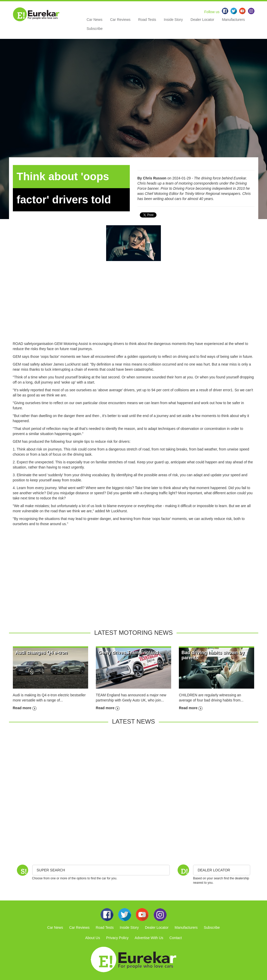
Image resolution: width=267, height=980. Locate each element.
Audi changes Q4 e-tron (42, 653)
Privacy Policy (117, 938)
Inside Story (173, 20)
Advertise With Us (149, 938)
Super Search (51, 870)
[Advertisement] (134, 305)
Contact (176, 938)
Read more (25, 708)
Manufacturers (233, 20)
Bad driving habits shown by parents (213, 655)
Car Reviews (120, 20)
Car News (94, 20)
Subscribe (95, 29)
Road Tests (147, 20)
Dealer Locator (202, 20)
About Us (93, 938)
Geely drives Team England (128, 653)
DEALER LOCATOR (214, 870)
